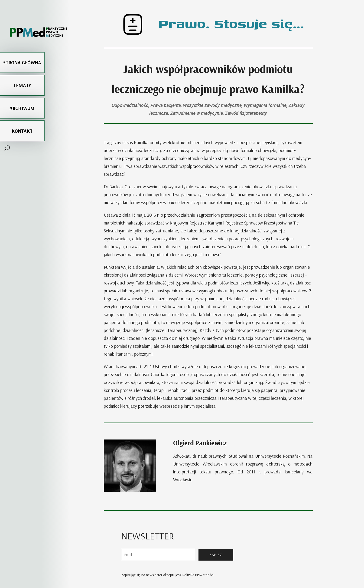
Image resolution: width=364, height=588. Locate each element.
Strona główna (22, 51)
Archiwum (22, 97)
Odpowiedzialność (130, 105)
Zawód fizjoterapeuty (246, 113)
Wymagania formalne (265, 105)
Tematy (22, 74)
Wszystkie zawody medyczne (212, 105)
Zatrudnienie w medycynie (197, 113)
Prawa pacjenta (166, 105)
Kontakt (22, 120)
